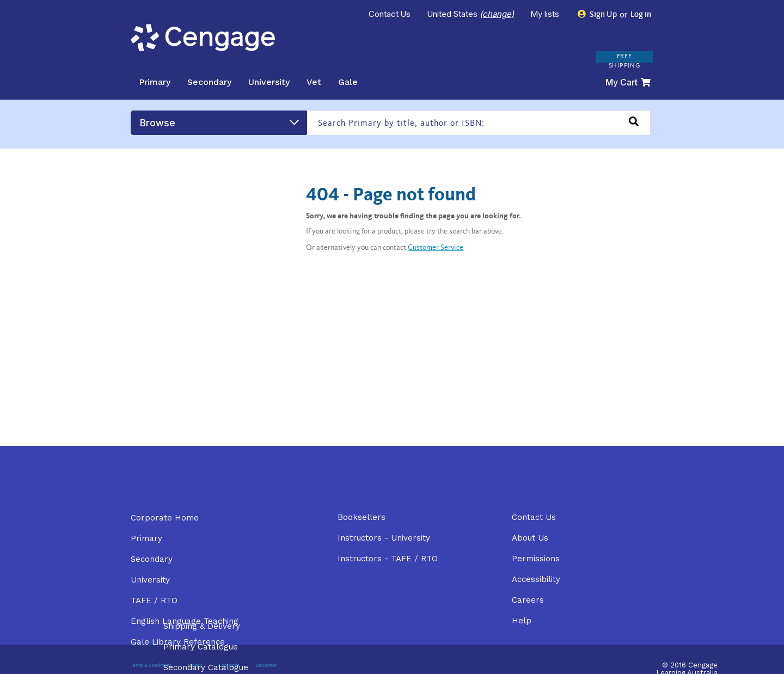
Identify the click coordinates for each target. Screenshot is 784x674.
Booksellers (362, 517)
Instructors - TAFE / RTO (388, 559)
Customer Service (436, 248)
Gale (348, 82)
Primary (155, 82)
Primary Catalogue (201, 647)
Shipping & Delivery (202, 626)
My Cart (628, 82)
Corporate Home (165, 518)
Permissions (536, 559)
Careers (528, 600)
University (269, 82)
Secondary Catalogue (206, 667)
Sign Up (598, 14)
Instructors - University (384, 538)
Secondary (209, 82)
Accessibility (536, 579)
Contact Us (390, 14)
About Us (530, 538)
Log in (640, 15)
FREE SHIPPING (624, 61)
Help (522, 621)
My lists (546, 14)
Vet (314, 82)
